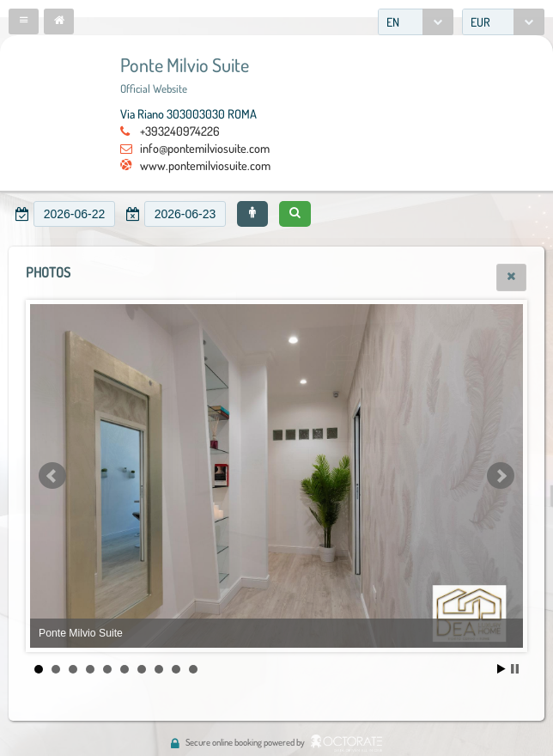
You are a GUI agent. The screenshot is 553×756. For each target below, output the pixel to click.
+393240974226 (180, 131)
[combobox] (416, 22)
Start (501, 669)
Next (501, 476)
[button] (24, 21)
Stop (515, 669)
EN (393, 22)
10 (193, 669)
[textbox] (74, 214)
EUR (480, 22)
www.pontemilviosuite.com (205, 165)
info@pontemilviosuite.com (205, 148)
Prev (52, 476)
